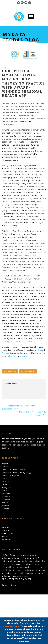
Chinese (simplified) (11, 476)
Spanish (5, 506)
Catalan (5, 467)
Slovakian (6, 497)
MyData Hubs (10, 371)
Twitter (5, 536)
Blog (4, 68)
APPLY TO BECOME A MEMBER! (17, 579)
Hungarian (7, 488)
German (6, 482)
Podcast (6, 527)
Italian (5, 491)
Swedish (6, 509)
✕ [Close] (45, 631)
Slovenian (6, 500)
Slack (4, 524)
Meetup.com (8, 533)
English (5, 464)
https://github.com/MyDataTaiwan (17, 342)
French (5, 479)
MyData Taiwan (28, 371)
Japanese (6, 494)
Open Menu (31, 17)
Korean (5, 503)
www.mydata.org (11, 626)
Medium (6, 530)
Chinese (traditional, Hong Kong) (16, 473)
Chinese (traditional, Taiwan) (14, 470)
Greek (5, 485)
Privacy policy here (10, 585)
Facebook (6, 539)
